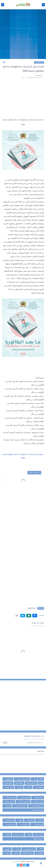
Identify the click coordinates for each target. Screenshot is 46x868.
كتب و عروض (19, 835)
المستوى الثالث (10, 798)
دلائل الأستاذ (8, 783)
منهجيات (20, 787)
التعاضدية (40, 853)
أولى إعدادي (39, 824)
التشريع (8, 849)
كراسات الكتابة (38, 839)
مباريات (16, 853)
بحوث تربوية (39, 835)
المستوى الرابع (9, 802)
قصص (29, 835)
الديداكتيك (9, 779)
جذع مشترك (11, 824)
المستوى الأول (25, 798)
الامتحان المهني (30, 849)
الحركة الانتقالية (28, 853)
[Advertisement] (23, 34)
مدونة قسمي (16, 862)
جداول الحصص (31, 783)
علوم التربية (39, 787)
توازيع (41, 783)
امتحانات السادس (21, 806)
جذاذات (8, 806)
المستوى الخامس (24, 802)
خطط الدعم (19, 783)
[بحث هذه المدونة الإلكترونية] (26, 743)
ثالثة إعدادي (10, 820)
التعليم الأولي (38, 798)
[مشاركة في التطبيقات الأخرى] (17, 616)
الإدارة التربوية (38, 779)
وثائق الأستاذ (9, 787)
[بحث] (3, 5)
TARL (20, 820)
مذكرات (29, 787)
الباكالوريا (30, 820)
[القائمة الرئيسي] (43, 5)
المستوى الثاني (38, 802)
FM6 (41, 849)
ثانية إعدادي (25, 824)
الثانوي (40, 820)
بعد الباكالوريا (39, 62)
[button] (35, 616)
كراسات (7, 835)
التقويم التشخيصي (23, 779)
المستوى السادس (37, 806)
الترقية (17, 849)
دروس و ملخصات (37, 810)
